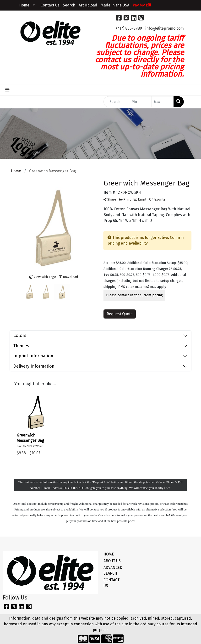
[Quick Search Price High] (163, 102)
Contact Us (50, 5)
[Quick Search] (117, 102)
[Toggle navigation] (7, 90)
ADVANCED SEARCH (113, 570)
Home (24, 5)
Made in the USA (115, 5)
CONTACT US (111, 583)
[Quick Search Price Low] (140, 102)
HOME (109, 554)
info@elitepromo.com (165, 28)
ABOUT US (112, 561)
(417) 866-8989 (129, 28)
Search (69, 5)
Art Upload (88, 5)
